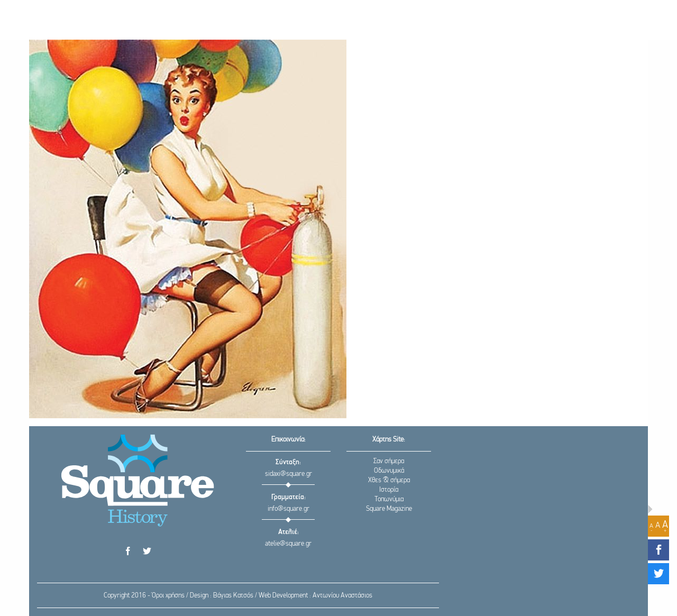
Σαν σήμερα (389, 461)
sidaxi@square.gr (289, 474)
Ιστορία (389, 490)
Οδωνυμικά (389, 471)
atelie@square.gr (288, 544)
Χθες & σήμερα (389, 480)
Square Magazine (389, 509)
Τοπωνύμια (389, 499)
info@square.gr (289, 509)
